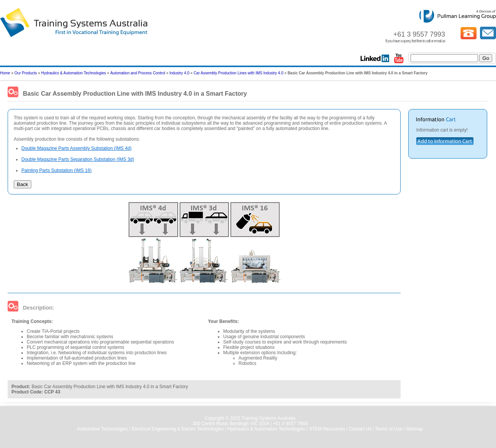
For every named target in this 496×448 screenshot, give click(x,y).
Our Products (26, 73)
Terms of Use (389, 429)
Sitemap (414, 429)
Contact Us (360, 429)
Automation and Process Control (138, 73)
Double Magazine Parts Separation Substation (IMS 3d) (78, 159)
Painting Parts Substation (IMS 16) (56, 170)
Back (23, 184)
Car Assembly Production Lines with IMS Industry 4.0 (238, 73)
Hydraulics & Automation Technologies (74, 73)
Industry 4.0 (179, 73)
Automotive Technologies (102, 429)
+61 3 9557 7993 (290, 424)
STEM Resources (327, 429)
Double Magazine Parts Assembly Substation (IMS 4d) (76, 148)
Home (5, 73)
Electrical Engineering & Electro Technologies (178, 429)
